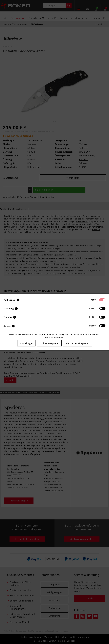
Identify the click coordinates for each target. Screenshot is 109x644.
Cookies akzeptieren (49, 343)
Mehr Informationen (54, 337)
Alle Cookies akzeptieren (77, 343)
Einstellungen (26, 343)
